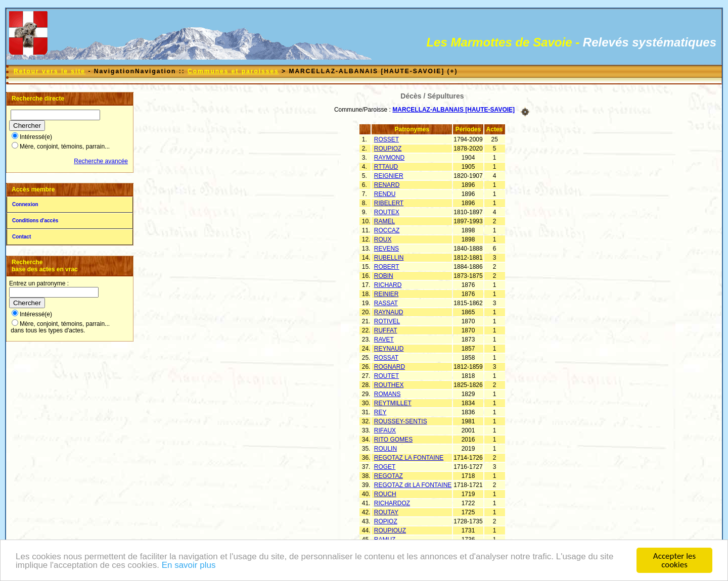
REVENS (386, 249)
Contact (21, 237)
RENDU (385, 194)
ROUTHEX (389, 385)
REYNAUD (389, 349)
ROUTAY (386, 512)
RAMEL (384, 221)
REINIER (386, 294)
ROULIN (385, 449)
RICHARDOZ (392, 503)
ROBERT (387, 267)
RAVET (384, 340)
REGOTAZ (389, 476)
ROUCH (385, 494)
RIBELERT (389, 203)
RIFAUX (385, 430)
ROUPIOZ (388, 149)
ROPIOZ (386, 521)
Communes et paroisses (233, 71)
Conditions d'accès (35, 221)
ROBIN (384, 276)
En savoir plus (189, 566)
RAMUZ (385, 540)
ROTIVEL (387, 321)
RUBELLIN (389, 258)
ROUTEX (387, 212)
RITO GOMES (393, 440)
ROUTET (386, 376)
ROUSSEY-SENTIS (401, 421)
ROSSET (386, 139)
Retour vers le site (50, 71)
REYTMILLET (393, 403)
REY (380, 412)
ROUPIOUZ (390, 530)
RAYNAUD (389, 312)
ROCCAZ (387, 230)
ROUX (383, 239)
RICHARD (388, 285)
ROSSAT (386, 358)
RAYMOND (389, 158)
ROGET (385, 467)
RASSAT (386, 303)
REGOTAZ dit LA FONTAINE (413, 485)
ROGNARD (390, 367)
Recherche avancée (101, 161)
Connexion (25, 204)
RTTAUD (386, 167)
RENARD (387, 185)
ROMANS (388, 394)
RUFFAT (386, 330)
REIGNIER (389, 176)
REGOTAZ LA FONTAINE (409, 458)
